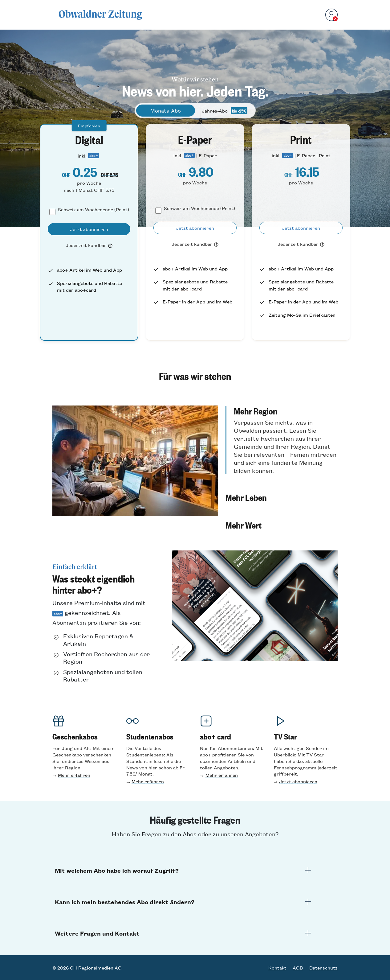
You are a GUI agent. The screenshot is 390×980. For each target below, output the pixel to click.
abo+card (85, 290)
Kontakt (277, 968)
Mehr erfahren (74, 775)
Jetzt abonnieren (298, 781)
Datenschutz (323, 968)
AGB (298, 968)
